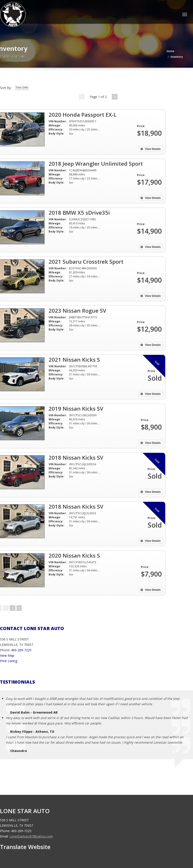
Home (170, 51)
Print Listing (9, 661)
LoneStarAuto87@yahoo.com (31, 836)
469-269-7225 (21, 650)
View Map (7, 655)
